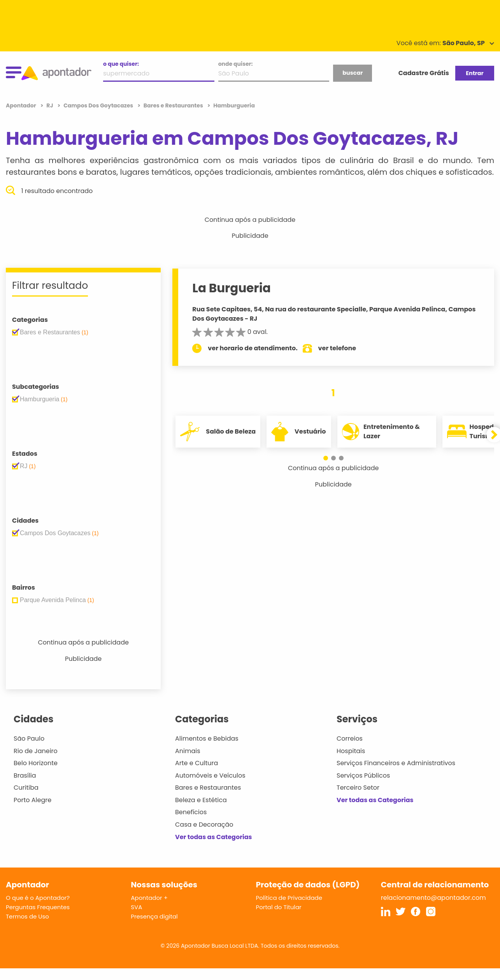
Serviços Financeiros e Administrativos (396, 763)
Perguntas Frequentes (38, 907)
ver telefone (337, 348)
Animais (188, 751)
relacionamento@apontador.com (433, 898)
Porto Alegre (32, 800)
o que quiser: (121, 64)
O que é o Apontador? (38, 898)
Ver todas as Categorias (214, 837)
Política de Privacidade (289, 898)
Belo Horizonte (36, 763)
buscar (353, 73)
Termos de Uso (27, 916)
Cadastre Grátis (424, 73)
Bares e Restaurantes (208, 788)
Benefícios (191, 812)
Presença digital (154, 916)
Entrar (475, 73)
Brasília (25, 775)
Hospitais (351, 751)
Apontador (22, 105)
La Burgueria (232, 288)
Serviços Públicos (363, 775)
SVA (136, 907)
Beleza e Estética (201, 800)
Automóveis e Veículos (210, 775)
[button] (326, 458)
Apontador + (149, 898)
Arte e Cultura (196, 763)
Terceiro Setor (358, 788)
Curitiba (26, 788)
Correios (350, 739)
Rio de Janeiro (36, 751)
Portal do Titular (279, 907)
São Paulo (29, 739)
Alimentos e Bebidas (207, 739)
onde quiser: (236, 64)
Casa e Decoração (204, 825)
